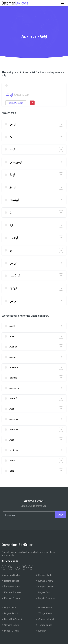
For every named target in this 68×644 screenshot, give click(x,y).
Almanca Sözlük (11, 575)
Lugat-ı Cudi (43, 592)
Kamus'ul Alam (16, 103)
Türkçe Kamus (44, 613)
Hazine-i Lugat (10, 581)
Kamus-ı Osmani (11, 598)
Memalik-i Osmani (12, 619)
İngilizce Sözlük (11, 587)
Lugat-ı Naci (9, 608)
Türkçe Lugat (44, 625)
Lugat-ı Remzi (10, 613)
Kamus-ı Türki (44, 575)
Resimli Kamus (44, 608)
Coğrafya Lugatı (45, 619)
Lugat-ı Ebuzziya (45, 598)
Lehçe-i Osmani (45, 587)
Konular (41, 631)
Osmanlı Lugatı (10, 625)
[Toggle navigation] (62, 3)
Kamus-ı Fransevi (11, 592)
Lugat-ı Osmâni (10, 631)
